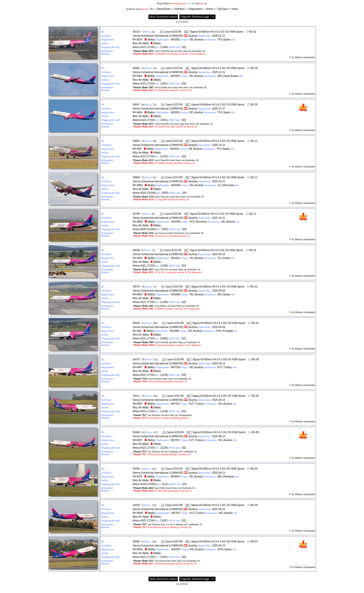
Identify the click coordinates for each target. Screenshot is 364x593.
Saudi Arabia (231, 76)
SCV (192, 222)
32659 (136, 505)
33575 (136, 287)
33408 (136, 432)
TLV (220, 258)
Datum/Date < (165, 9)
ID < (153, 9)
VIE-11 (254, 141)
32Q (184, 47)
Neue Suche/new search (163, 17)
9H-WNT (138, 367)
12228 (164, 375)
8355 (165, 193)
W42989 (175, 331)
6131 (165, 484)
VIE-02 (252, 32)
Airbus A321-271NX (144, 47)
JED (220, 76)
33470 (136, 359)
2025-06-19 (219, 546)
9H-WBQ (138, 185)
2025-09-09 (219, 291)
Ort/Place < (180, 9)
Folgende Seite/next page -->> (197, 17)
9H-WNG (138, 549)
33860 (136, 177)
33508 (136, 323)
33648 (136, 250)
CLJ (220, 185)
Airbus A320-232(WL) (145, 193)
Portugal (228, 331)
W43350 (176, 185)
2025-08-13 (219, 364)
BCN (220, 549)
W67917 (176, 404)
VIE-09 (255, 359)
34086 (136, 68)
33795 (136, 214)
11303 (164, 156)
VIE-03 (254, 542)
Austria (193, 36)
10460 (164, 338)
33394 (136, 469)
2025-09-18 (219, 254)
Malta (151, 40)
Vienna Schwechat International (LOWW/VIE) (158, 36)
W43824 (175, 477)
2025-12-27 (219, 109)
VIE (191, 40)
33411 (136, 396)
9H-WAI (137, 331)
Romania (229, 185)
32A (184, 193)
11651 (164, 84)
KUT (220, 367)
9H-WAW (138, 513)
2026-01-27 (219, 36)
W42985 (176, 294)
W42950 (176, 222)
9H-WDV (138, 40)
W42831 (176, 40)
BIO (220, 294)
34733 (136, 32)
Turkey (227, 367)
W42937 (176, 549)
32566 (136, 542)
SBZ (220, 477)
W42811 (176, 258)
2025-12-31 (219, 72)
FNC (219, 331)
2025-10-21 (219, 145)
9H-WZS (138, 477)
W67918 (176, 367)
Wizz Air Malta (141, 43)
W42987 (176, 76)
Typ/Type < (223, 9)
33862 (136, 141)
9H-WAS (138, 76)
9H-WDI (137, 149)
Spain (227, 40)
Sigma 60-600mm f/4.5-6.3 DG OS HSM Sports (217, 32)
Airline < (211, 9)
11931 (164, 557)
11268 (164, 47)
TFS (220, 40)
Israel (226, 258)
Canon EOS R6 (173, 32)
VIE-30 (254, 68)
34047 (136, 105)
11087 (164, 521)
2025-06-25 (219, 509)
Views (235, 9)
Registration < (196, 9)
